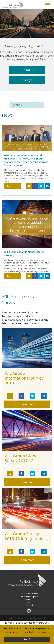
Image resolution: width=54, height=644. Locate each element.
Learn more (27, 404)
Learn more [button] (41, 632)
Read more (13, 186)
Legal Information (15, 618)
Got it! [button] (27, 639)
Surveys (27, 80)
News (27, 70)
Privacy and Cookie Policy (36, 618)
